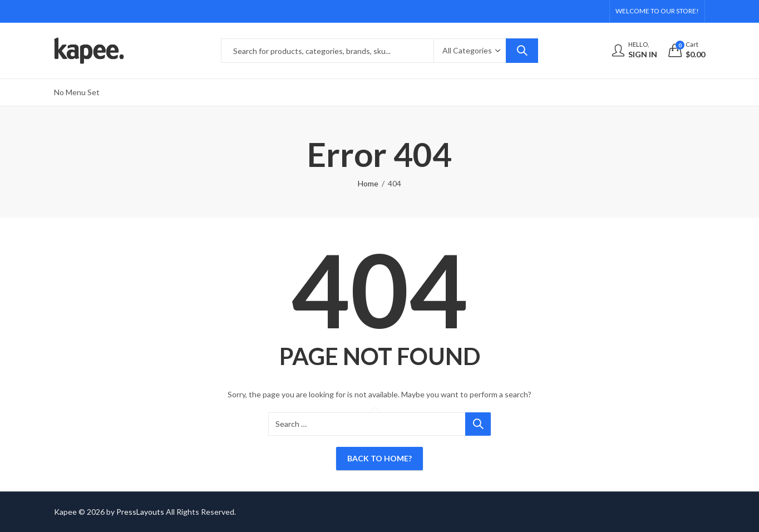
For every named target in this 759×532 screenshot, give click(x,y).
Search (522, 51)
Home (368, 183)
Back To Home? (379, 458)
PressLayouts (140, 512)
